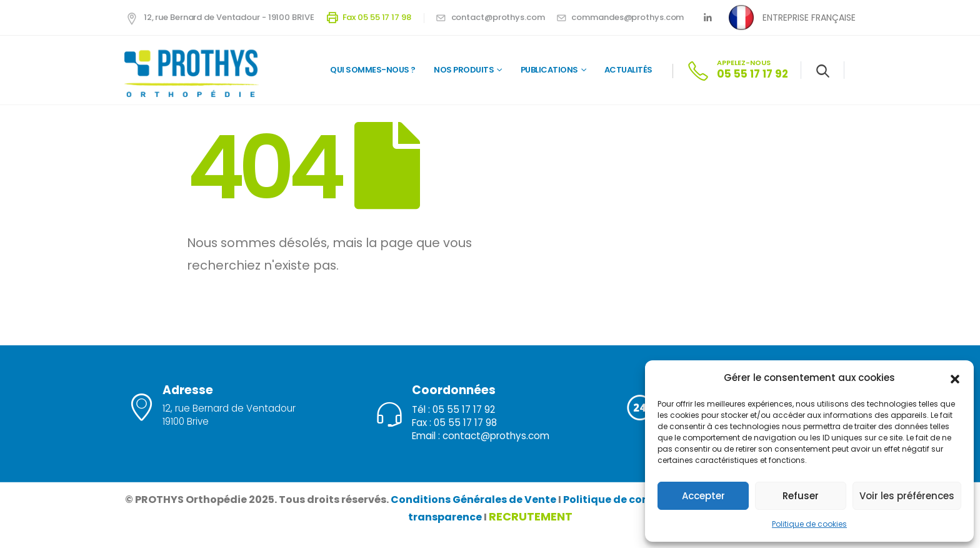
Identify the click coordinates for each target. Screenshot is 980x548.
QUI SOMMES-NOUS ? (373, 70)
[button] (955, 378)
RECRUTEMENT (531, 516)
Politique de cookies (809, 524)
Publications (549, 70)
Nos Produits (464, 70)
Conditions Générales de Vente (473, 500)
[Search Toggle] (823, 71)
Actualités (628, 70)
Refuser (801, 496)
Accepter (703, 496)
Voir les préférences (907, 496)
